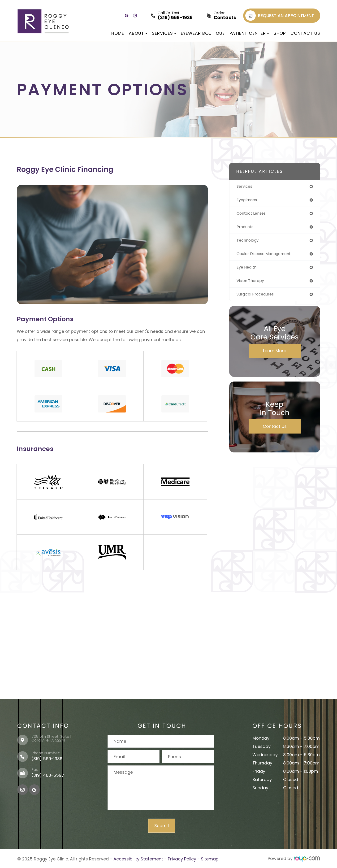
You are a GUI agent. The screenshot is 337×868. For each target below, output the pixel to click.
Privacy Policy (182, 858)
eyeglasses (248, 201)
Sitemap (210, 858)
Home (118, 33)
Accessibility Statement (138, 858)
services (245, 187)
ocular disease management (267, 256)
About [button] (138, 33)
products (246, 228)
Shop (280, 33)
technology (249, 242)
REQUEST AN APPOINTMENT (280, 16)
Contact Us (305, 33)
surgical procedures (258, 298)
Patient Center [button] (249, 33)
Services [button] (164, 33)
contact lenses (253, 215)
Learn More (275, 355)
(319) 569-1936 (47, 759)
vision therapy (252, 284)
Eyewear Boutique (203, 33)
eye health (247, 270)
